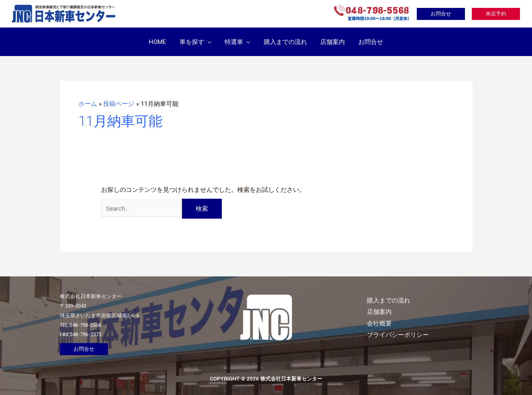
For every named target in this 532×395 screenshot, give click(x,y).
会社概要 (382, 318)
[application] (209, 39)
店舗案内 (382, 307)
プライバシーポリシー (400, 330)
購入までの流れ (391, 295)
